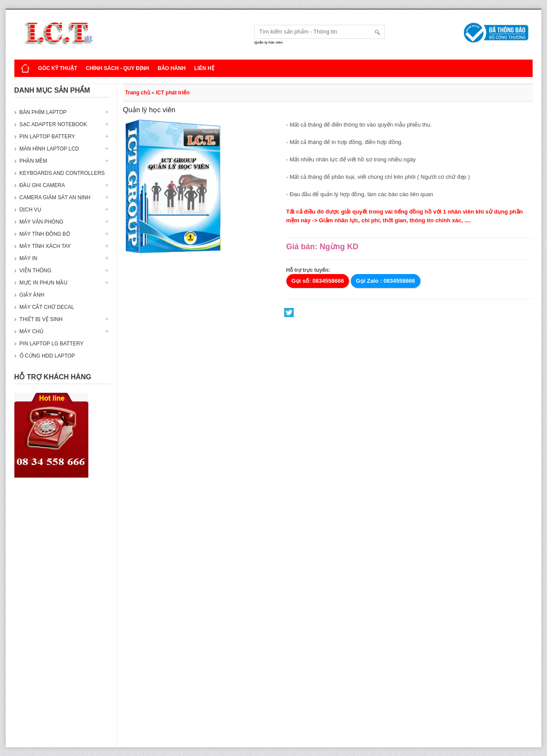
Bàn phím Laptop (43, 112)
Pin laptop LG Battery (52, 344)
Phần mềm (34, 161)
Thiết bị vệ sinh (41, 319)
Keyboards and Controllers (62, 173)
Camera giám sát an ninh (55, 197)
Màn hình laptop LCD (49, 149)
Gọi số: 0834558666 (318, 281)
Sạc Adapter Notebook (53, 124)
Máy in (29, 258)
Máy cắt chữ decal (47, 307)
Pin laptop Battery (47, 137)
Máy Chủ (32, 331)
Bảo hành (171, 68)
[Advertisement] (62, 617)
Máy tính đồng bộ (45, 234)
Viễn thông (35, 271)
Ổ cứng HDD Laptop (47, 356)
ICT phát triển (173, 93)
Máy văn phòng (42, 222)
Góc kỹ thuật (58, 68)
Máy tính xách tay (45, 246)
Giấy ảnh (32, 295)
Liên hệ (204, 68)
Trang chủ (138, 93)
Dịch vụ (30, 210)
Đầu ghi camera (42, 185)
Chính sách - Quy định (117, 68)
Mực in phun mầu (44, 283)
